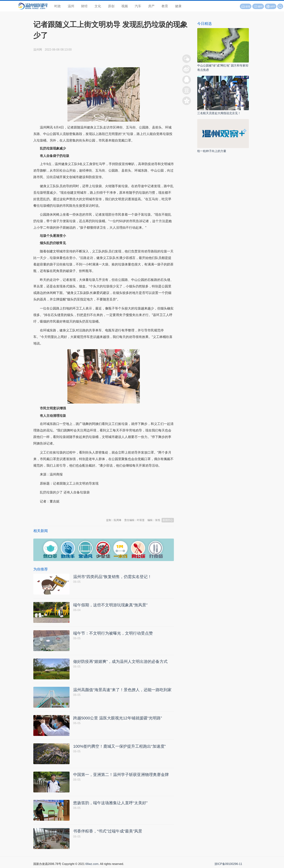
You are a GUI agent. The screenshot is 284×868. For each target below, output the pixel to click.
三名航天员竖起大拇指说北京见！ (219, 113)
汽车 (138, 6)
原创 (111, 6)
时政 (58, 6)
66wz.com (92, 864)
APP (273, 7)
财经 (84, 6)
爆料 (258, 7)
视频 (125, 6)
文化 (98, 6)
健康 (178, 6)
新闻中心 (168, 520)
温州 (71, 6)
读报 (246, 7)
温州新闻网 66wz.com (66, 510)
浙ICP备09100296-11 (228, 864)
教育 (165, 6)
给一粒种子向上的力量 (212, 151)
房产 (151, 6)
